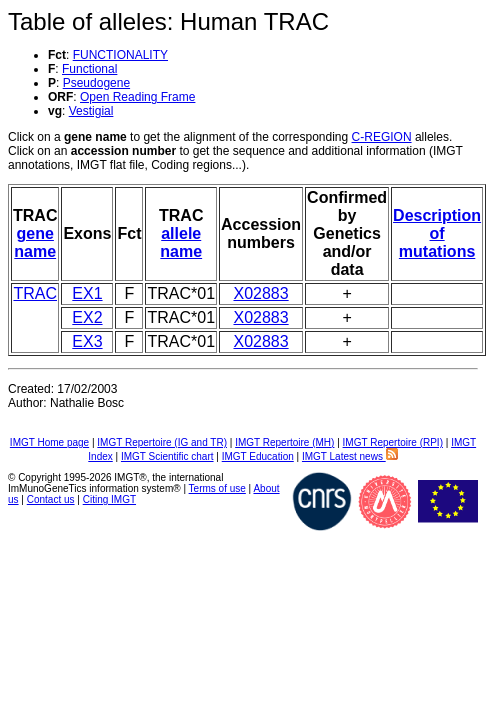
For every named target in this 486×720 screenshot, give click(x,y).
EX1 (87, 293)
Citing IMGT (109, 499)
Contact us (51, 499)
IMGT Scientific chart (167, 456)
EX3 (87, 341)
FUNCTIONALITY (120, 55)
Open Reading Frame (137, 97)
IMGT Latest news (350, 456)
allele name (181, 242)
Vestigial (91, 111)
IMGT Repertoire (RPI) (393, 442)
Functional (89, 69)
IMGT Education (258, 456)
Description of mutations (437, 233)
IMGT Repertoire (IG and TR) (162, 442)
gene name (35, 242)
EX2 (87, 317)
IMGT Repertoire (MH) (284, 442)
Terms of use (217, 488)
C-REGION (382, 137)
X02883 (260, 293)
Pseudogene (96, 83)
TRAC (35, 293)
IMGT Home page (49, 442)
